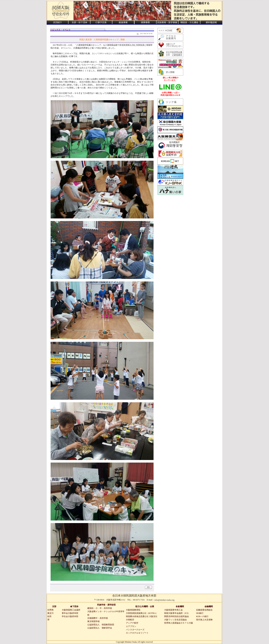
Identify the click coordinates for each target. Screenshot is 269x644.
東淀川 (50, 613)
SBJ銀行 (200, 613)
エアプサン (131, 626)
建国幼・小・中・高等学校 (100, 608)
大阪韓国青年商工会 (173, 610)
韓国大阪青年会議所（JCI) (176, 613)
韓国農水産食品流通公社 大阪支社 (142, 616)
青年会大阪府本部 (70, 613)
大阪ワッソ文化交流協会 (176, 620)
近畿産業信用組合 (204, 610)
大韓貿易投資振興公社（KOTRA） (142, 613)
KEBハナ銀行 (202, 616)
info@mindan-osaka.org (164, 600)
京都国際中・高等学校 (98, 618)
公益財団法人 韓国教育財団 (101, 625)
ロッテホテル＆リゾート (137, 633)
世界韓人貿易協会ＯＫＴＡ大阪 (179, 623)
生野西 (50, 610)
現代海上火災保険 (204, 620)
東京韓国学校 (93, 621)
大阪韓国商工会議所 (71, 610)
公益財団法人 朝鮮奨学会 (100, 628)
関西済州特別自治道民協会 (177, 616)
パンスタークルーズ (135, 630)
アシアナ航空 (132, 623)
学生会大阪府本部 (70, 616)
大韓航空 (130, 620)
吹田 (49, 616)
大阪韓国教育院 (133, 610)
